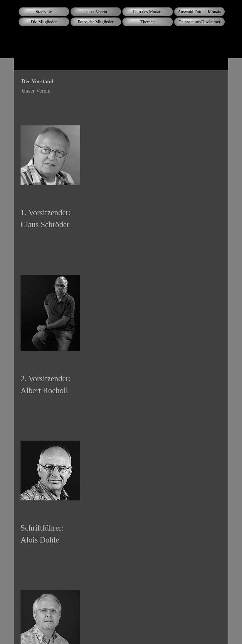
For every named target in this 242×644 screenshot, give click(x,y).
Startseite (44, 12)
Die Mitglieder (44, 22)
